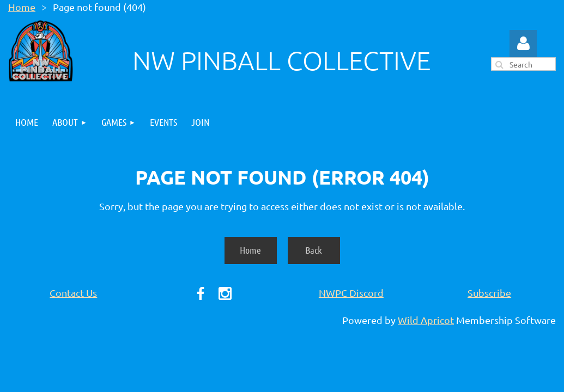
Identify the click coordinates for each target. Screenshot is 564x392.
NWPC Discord (351, 293)
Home (22, 7)
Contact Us (73, 293)
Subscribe (489, 293)
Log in (523, 44)
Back (314, 250)
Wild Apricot (426, 320)
